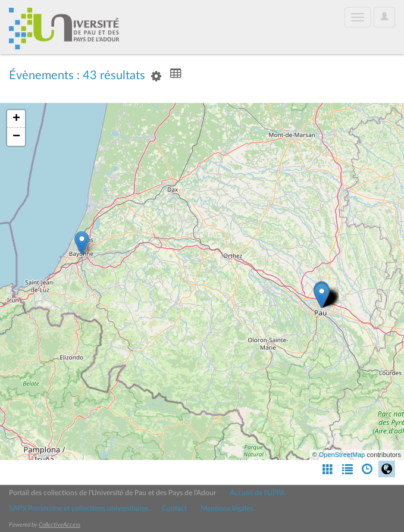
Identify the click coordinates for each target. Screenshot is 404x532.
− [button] (16, 137)
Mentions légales (227, 508)
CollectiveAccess (59, 525)
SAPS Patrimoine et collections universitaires (79, 508)
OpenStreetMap (342, 455)
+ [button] (16, 119)
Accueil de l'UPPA (257, 493)
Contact (174, 508)
